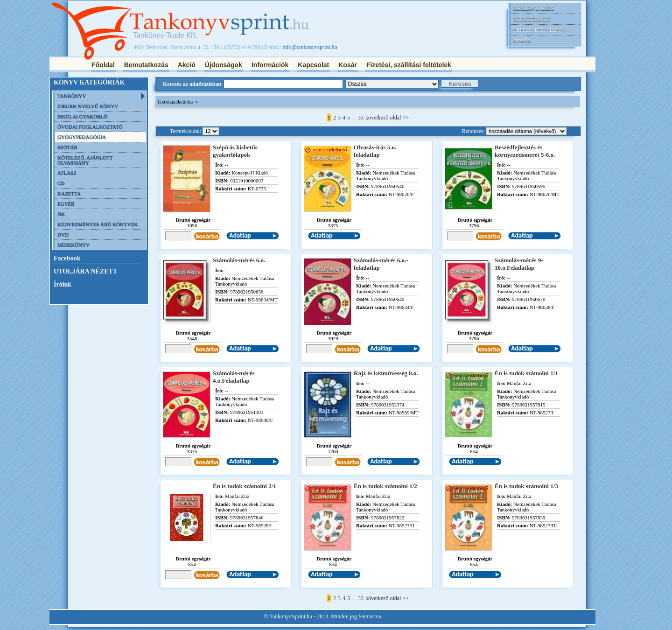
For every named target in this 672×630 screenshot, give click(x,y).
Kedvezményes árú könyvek (98, 224)
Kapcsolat (313, 65)
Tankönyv (72, 96)
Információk (270, 65)
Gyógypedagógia (82, 137)
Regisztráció (532, 19)
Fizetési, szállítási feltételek (409, 65)
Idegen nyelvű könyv (88, 106)
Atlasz (67, 173)
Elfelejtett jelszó (539, 30)
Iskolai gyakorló (82, 116)
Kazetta (69, 193)
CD (61, 183)
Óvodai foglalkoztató (90, 126)
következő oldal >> (387, 118)
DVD (63, 234)
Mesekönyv (73, 245)
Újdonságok (224, 65)
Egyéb (66, 203)
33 (361, 118)
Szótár (67, 147)
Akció (187, 65)
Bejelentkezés (534, 8)
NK (61, 214)
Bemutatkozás (146, 65)
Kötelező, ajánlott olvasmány (85, 160)
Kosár (522, 41)
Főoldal (103, 65)
